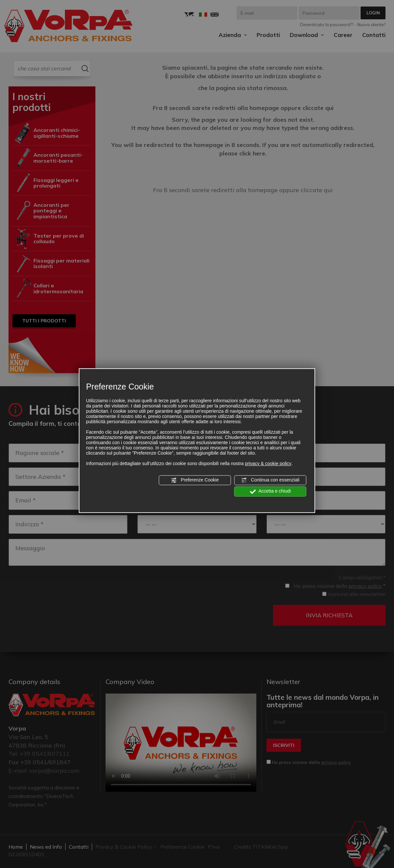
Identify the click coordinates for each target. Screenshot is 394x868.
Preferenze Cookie (195, 480)
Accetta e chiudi (270, 492)
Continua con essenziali (270, 480)
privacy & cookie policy (268, 463)
